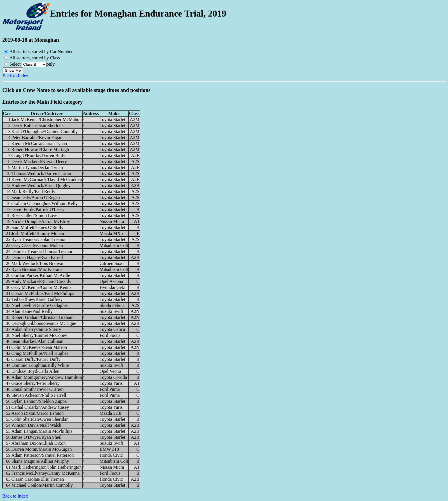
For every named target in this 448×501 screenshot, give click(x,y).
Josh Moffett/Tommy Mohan (38, 233)
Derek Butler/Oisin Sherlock (38, 125)
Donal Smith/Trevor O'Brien (38, 389)
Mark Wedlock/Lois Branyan (38, 263)
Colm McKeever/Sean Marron (39, 347)
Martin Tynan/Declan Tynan (37, 167)
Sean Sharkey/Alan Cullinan (37, 341)
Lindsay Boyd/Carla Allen (35, 371)
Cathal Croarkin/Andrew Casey (40, 407)
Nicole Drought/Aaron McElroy (41, 221)
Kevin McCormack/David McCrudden (47, 179)
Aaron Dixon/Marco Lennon (38, 413)
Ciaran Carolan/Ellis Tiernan (38, 479)
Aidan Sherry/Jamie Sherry (36, 329)
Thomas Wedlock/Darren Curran (41, 173)
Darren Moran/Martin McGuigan (42, 449)
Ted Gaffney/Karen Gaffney (37, 299)
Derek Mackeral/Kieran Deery (39, 161)
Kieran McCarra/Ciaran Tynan (39, 143)
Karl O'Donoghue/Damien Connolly (45, 131)
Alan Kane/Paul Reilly (32, 311)
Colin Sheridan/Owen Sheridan (40, 419)
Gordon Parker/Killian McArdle (41, 275)
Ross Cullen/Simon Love (34, 215)
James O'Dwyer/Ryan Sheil (37, 437)
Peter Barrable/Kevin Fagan (37, 137)
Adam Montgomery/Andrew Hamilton (47, 377)
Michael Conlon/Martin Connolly (42, 485)
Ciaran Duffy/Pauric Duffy (36, 359)
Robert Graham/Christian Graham (43, 317)
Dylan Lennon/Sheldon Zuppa (39, 401)
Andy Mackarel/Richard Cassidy (41, 281)
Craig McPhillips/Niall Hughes (40, 353)
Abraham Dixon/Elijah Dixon (39, 443)
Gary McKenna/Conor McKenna (42, 287)
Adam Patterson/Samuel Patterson (43, 455)
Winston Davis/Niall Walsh (36, 425)
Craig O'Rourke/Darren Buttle (39, 155)
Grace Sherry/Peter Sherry (36, 383)
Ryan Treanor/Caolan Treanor (39, 239)
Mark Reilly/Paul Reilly (33, 191)
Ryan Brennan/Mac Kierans (37, 269)
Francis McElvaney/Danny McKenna (46, 473)
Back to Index (15, 76)
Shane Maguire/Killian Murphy (40, 461)
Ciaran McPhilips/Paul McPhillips (43, 293)
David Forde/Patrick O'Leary (38, 209)
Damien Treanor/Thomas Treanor (42, 251)
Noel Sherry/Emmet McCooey (39, 335)
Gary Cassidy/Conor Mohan (37, 245)
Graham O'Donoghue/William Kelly (45, 203)
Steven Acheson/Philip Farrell (39, 395)
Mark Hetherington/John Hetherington (47, 467)
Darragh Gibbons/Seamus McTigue (44, 323)
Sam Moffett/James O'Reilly (37, 227)
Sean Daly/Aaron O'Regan (36, 197)
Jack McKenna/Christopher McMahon (47, 119)
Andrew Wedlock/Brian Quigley (41, 185)
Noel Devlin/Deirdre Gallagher (40, 305)
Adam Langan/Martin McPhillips (42, 431)
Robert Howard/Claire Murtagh (40, 149)
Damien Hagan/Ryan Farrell (37, 257)
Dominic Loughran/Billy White (40, 365)
